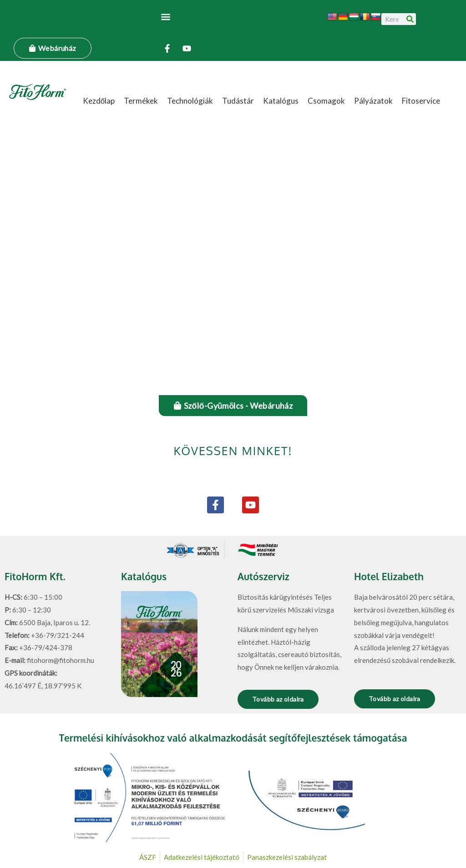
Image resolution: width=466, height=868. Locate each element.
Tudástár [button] (238, 101)
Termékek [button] (141, 101)
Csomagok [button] (326, 101)
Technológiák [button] (190, 101)
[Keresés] (410, 19)
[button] (166, 17)
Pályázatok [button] (373, 101)
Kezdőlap (99, 101)
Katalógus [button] (281, 101)
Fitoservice (421, 101)
